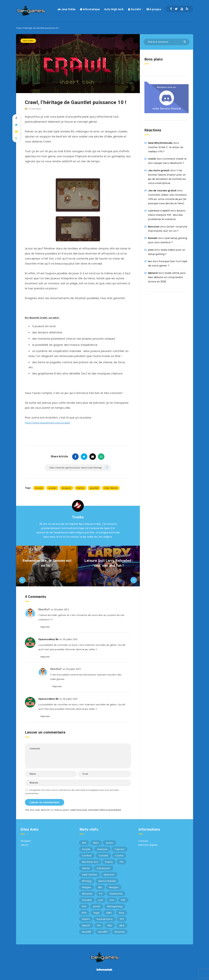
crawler (52, 488)
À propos (154, 9)
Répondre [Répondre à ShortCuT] (45, 627)
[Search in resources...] (167, 42)
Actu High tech (114, 9)
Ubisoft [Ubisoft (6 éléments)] (86, 925)
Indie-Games (111, 488)
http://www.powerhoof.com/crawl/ (48, 423)
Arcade (39, 488)
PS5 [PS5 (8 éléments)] (123, 900)
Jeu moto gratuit (159, 170)
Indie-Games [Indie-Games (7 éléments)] (89, 875)
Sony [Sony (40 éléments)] (121, 913)
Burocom (154, 227)
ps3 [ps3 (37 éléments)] (101, 900)
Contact (143, 841)
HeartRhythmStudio (160, 143)
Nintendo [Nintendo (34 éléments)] (87, 894)
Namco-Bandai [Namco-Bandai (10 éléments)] (107, 881)
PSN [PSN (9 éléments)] (84, 906)
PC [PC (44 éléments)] (101, 894)
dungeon (67, 488)
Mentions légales (148, 845)
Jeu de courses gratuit (162, 191)
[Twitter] (176, 9)
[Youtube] (182, 9)
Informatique (90, 9)
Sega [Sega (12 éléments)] (96, 913)
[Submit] (185, 41)
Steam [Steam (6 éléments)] (86, 919)
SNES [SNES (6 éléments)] (109, 913)
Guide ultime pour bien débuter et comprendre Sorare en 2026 (167, 277)
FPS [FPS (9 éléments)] (122, 862)
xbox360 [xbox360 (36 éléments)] (87, 932)
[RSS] (187, 9)
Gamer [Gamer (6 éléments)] (86, 868)
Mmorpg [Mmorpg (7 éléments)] (87, 881)
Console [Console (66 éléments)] (103, 856)
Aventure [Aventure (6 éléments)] (102, 849)
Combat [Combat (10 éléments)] (87, 856)
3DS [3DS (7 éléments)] (84, 843)
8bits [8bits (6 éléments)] (96, 843)
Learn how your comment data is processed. (96, 810)
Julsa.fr (24, 845)
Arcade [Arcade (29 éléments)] (86, 849)
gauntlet (94, 488)
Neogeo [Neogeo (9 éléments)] (87, 887)
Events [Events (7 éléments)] (109, 862)
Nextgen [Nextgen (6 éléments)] (114, 887)
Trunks (78, 517)
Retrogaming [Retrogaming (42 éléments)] (115, 906)
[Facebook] (171, 9)
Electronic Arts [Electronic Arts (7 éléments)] (90, 862)
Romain (153, 238)
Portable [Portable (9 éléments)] (87, 900)
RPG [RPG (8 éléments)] (84, 913)
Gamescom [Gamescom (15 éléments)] (103, 868)
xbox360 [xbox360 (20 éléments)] (103, 932)
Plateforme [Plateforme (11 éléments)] (116, 894)
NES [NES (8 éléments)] (100, 887)
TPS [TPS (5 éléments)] (122, 919)
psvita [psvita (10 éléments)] (97, 906)
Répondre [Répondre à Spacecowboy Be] (45, 657)
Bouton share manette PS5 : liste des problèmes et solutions (167, 215)
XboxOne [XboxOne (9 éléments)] (120, 932)
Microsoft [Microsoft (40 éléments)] (109, 875)
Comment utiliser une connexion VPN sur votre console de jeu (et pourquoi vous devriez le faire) (167, 199)
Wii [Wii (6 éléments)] (99, 925)
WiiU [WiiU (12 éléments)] (110, 925)
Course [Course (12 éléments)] (119, 856)
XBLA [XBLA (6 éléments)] (122, 925)
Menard (153, 273)
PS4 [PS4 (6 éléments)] (112, 900)
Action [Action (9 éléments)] (110, 843)
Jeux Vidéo (67, 9)
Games (81, 488)
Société (134, 9)
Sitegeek (26, 841)
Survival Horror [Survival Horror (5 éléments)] (105, 919)
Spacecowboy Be (48, 639)
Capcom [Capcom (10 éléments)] (119, 849)
